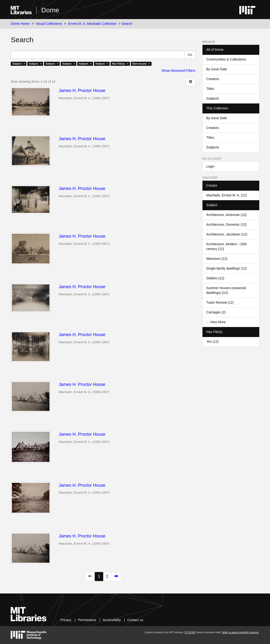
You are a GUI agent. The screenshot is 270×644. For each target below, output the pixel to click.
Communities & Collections (226, 59)
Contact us (135, 620)
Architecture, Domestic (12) (226, 225)
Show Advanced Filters (178, 71)
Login (210, 166)
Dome (50, 10)
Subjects (213, 98)
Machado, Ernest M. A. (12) (226, 195)
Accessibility (112, 620)
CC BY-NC (190, 632)
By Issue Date (217, 69)
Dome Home (20, 24)
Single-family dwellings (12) (226, 268)
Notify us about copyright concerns (240, 632)
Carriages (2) (216, 312)
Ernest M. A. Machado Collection (92, 24)
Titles (210, 89)
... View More (216, 322)
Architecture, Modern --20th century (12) (226, 246)
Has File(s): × (120, 64)
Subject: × (19, 64)
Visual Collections (49, 24)
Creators (213, 79)
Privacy (66, 620)
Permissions (87, 620)
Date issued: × (141, 64)
